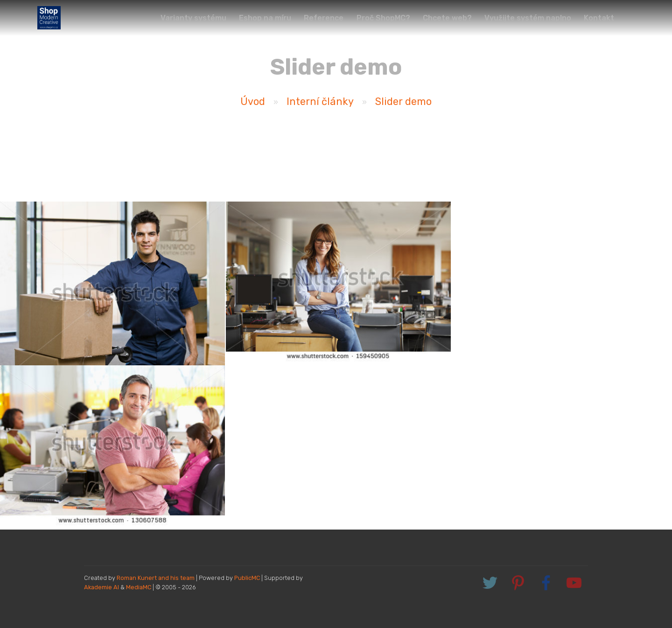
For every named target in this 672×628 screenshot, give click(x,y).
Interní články (320, 101)
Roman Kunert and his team (156, 578)
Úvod (253, 101)
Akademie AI (101, 587)
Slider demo (403, 101)
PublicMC (247, 578)
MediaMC (139, 587)
